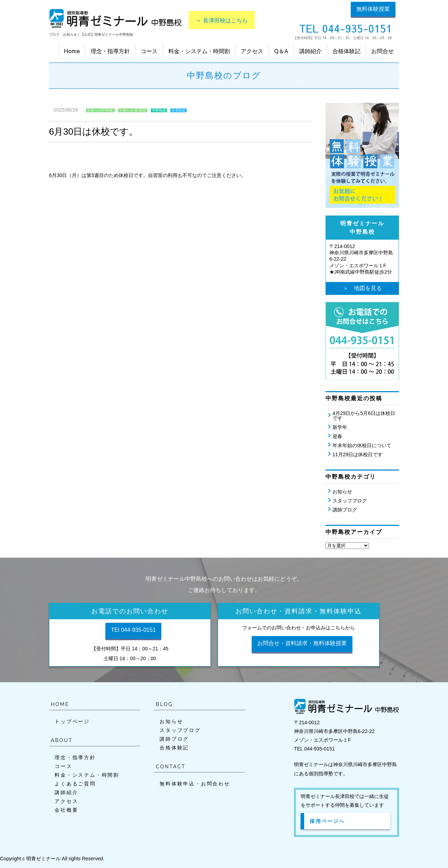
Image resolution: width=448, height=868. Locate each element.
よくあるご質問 (75, 784)
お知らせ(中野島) (101, 110)
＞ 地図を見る (362, 288)
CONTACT (171, 767)
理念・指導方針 (110, 51)
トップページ (72, 721)
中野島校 (159, 110)
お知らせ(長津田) (133, 110)
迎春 (337, 436)
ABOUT (62, 740)
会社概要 (66, 810)
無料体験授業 (373, 9)
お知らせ (342, 492)
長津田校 (178, 110)
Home (72, 51)
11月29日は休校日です (358, 454)
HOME (60, 704)
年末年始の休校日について (362, 445)
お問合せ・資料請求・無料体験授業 (302, 643)
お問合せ (383, 51)
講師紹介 (310, 51)
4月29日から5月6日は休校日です (364, 416)
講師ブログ (345, 510)
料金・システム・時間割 (199, 51)
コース (149, 51)
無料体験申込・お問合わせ (195, 784)
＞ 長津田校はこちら (222, 20)
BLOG (164, 704)
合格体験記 (346, 51)
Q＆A (281, 51)
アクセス (252, 51)
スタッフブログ (350, 501)
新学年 (340, 427)
